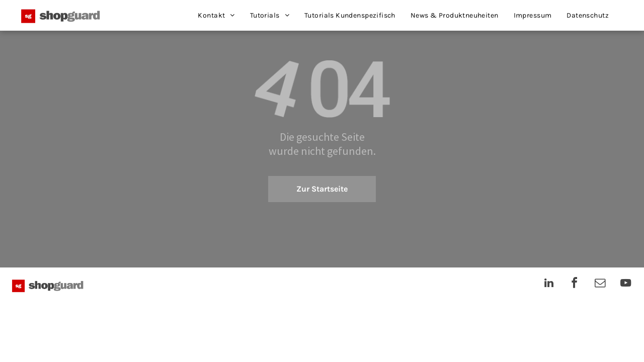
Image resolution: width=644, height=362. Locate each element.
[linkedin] (549, 284)
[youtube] (626, 284)
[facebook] (575, 284)
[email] (600, 284)
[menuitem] (216, 15)
